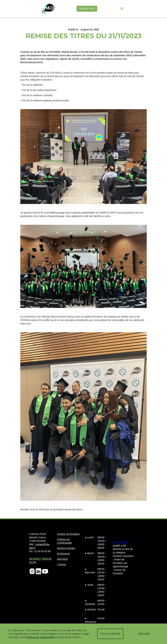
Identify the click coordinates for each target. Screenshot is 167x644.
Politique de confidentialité (40, 637)
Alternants (62, 559)
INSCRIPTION (87, 9)
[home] (49, 9)
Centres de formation (68, 534)
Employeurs (63, 554)
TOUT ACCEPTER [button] (110, 634)
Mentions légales (66, 548)
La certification (121, 542)
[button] (122, 9)
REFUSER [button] (144, 634)
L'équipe (62, 564)
